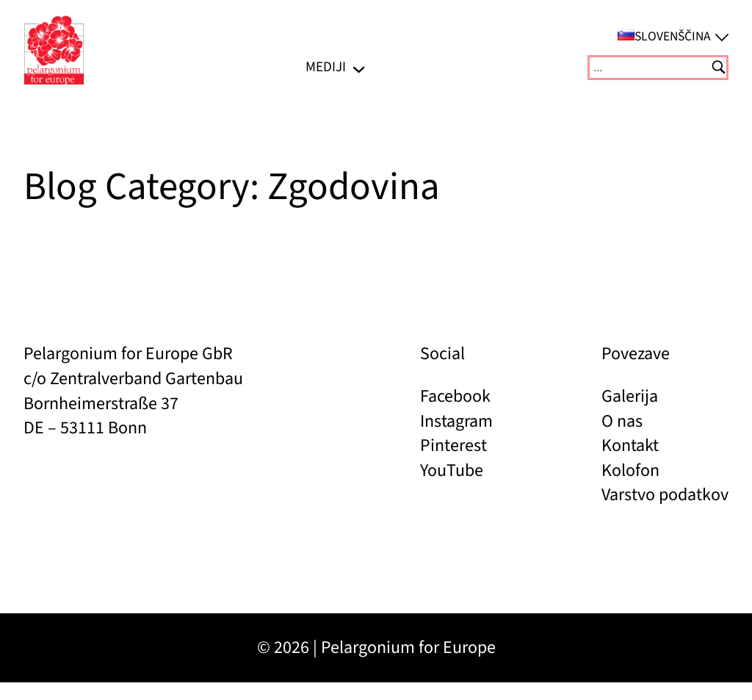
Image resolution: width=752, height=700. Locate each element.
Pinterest (453, 445)
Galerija (630, 396)
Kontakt (630, 445)
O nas (622, 421)
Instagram (456, 421)
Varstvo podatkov (665, 495)
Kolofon (630, 470)
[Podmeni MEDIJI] (359, 67)
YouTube (452, 470)
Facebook (455, 396)
